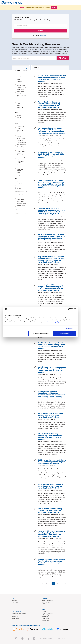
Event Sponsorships (17, 615)
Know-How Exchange (47, 613)
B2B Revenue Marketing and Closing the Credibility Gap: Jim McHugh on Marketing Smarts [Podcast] (52, 462)
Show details (69, 328)
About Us (14, 600)
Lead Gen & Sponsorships (19, 613)
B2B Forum (45, 604)
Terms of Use (45, 617)
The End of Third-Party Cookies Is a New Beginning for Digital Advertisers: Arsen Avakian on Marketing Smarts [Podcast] (51, 534)
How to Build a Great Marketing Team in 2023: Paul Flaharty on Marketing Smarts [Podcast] (50, 511)
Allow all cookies (65, 333)
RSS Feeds (15, 602)
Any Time (19, 188)
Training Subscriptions (47, 600)
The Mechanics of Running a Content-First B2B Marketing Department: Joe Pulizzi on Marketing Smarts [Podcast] (49, 105)
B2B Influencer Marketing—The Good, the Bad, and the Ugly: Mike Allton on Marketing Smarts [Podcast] (51, 155)
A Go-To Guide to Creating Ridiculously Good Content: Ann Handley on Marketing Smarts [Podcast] (50, 437)
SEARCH (63, 58)
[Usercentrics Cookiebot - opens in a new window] (69, 309)
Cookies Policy (46, 620)
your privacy (44, 35)
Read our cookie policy (52, 322)
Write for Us (15, 617)
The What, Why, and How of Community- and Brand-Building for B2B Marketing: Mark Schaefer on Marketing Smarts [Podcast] (52, 211)
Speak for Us (15, 618)
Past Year (19, 186)
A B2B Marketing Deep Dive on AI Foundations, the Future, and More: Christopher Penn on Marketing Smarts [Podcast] (51, 237)
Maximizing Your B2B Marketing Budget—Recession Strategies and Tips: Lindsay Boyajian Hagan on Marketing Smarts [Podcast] (51, 288)
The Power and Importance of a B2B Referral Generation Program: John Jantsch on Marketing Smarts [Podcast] (52, 78)
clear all (25, 71)
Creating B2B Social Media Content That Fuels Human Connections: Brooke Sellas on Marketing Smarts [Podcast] (51, 562)
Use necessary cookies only (40, 333)
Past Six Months (20, 184)
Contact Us (45, 612)
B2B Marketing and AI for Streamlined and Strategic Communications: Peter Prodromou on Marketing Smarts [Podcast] (51, 394)
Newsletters (15, 604)
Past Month (19, 182)
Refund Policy (45, 615)
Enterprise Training (47, 602)
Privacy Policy (45, 618)
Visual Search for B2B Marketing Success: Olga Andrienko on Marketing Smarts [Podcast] (50, 415)
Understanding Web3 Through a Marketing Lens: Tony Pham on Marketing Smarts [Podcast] (50, 486)
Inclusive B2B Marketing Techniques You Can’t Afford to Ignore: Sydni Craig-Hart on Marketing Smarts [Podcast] (52, 370)
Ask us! (54, 8)
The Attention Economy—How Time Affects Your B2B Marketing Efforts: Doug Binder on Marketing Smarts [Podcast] (52, 346)
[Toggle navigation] (77, 3)
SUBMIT (40, 31)
